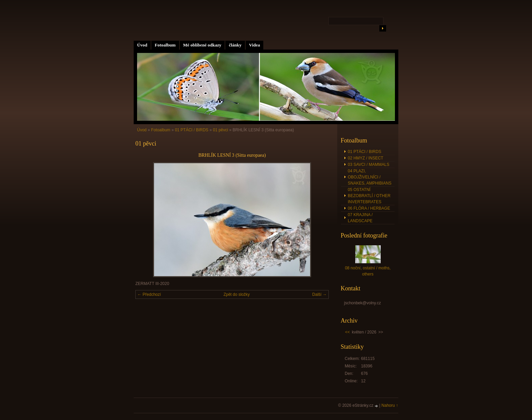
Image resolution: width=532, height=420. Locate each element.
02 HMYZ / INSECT (366, 158)
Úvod (142, 45)
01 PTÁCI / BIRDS (192, 130)
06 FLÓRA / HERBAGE (369, 208)
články (235, 45)
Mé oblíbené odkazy (202, 45)
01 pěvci (220, 130)
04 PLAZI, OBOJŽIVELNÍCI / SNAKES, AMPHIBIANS (370, 177)
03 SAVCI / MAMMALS (368, 165)
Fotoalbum (165, 45)
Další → (319, 294)
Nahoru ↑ (390, 405)
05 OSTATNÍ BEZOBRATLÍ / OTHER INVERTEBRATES (369, 196)
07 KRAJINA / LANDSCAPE (360, 218)
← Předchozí (149, 294)
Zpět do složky (237, 294)
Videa (254, 45)
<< (347, 332)
